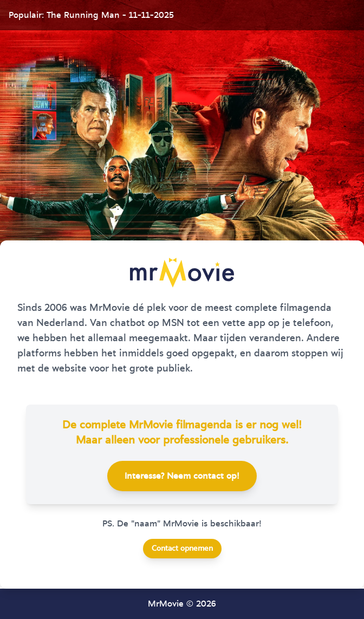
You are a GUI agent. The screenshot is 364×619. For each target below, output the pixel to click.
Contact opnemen (182, 549)
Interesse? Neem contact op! (182, 476)
